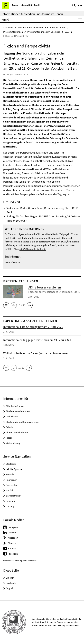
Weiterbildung (13, 443)
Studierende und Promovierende (22, 422)
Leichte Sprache (14, 469)
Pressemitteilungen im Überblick (44, 32)
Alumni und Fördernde (17, 432)
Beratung (11, 501)
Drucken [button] (10, 578)
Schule (9, 427)
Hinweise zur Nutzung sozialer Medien (20, 561)
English (10, 588)
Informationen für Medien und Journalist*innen (32, 14)
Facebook (13, 554)
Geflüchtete (12, 416)
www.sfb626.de (13, 262)
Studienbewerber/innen (18, 411)
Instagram (13, 527)
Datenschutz (12, 485)
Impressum (11, 480)
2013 (67, 32)
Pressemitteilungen (13, 32)
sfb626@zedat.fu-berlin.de (33, 249)
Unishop (10, 506)
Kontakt (10, 474)
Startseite (8, 27)
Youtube (12, 548)
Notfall (9, 490)
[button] (6, 305)
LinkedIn (12, 532)
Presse (9, 438)
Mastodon (13, 538)
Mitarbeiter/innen (15, 406)
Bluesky (12, 543)
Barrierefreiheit (14, 496)
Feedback (11, 583)
